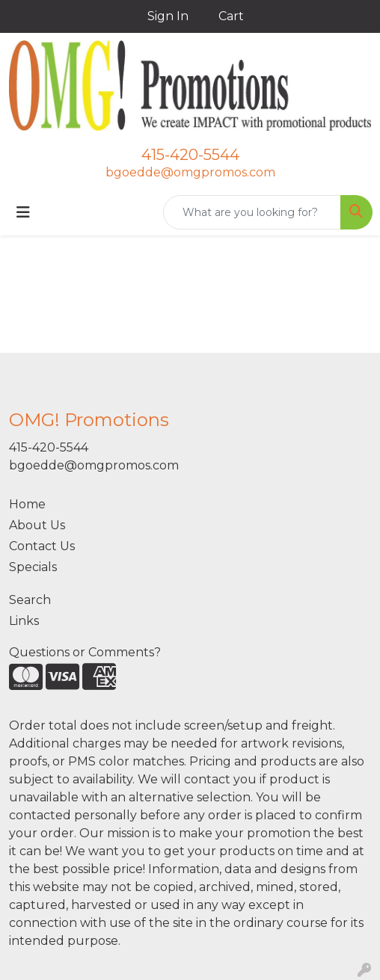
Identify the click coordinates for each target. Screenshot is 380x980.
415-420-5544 (190, 155)
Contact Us (42, 546)
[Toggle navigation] (23, 212)
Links (24, 621)
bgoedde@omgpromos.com (190, 172)
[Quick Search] (252, 212)
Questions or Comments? (85, 652)
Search (30, 600)
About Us (37, 525)
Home (27, 504)
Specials (33, 567)
